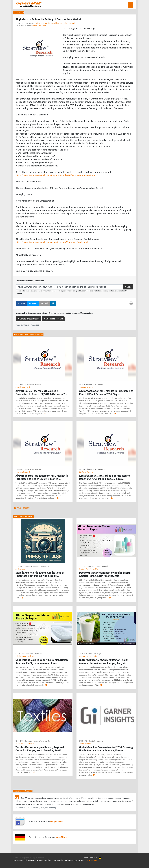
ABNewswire (20, 569)
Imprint (20, 860)
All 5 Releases (22, 508)
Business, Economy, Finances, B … (38, 566)
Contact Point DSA (60, 860)
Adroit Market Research (25, 743)
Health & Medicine (96, 741)
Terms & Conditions (44, 860)
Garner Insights (85, 743)
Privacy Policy (30, 860)
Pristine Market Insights (88, 569)
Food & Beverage (95, 654)
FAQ (14, 860)
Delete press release (29, 319)
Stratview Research (38, 26)
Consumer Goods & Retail (98, 566)
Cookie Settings (91, 860)
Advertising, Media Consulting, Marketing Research (55, 23)
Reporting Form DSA (76, 860)
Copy (128, 287)
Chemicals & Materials (34, 654)
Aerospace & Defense (33, 385)
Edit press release (53, 319)
